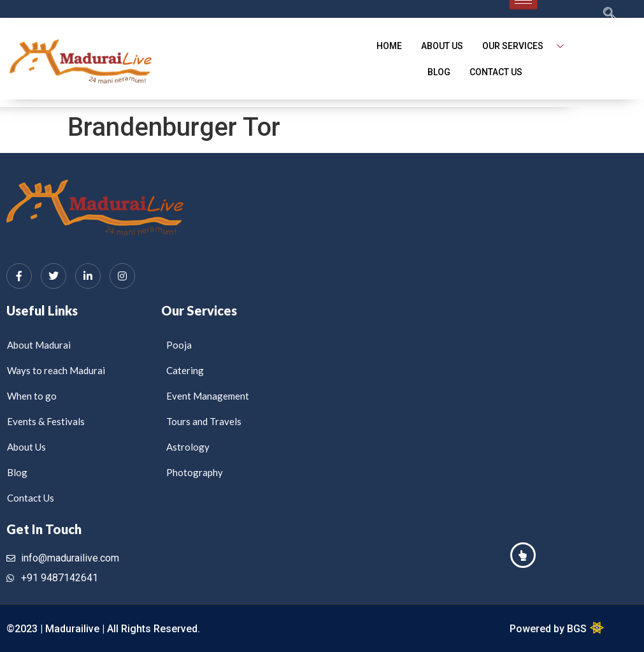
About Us (442, 46)
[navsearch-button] (585, 15)
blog (439, 72)
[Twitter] (54, 276)
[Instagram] (122, 276)
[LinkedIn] (88, 276)
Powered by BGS (549, 629)
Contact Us (496, 72)
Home (389, 46)
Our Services (528, 46)
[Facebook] (19, 276)
